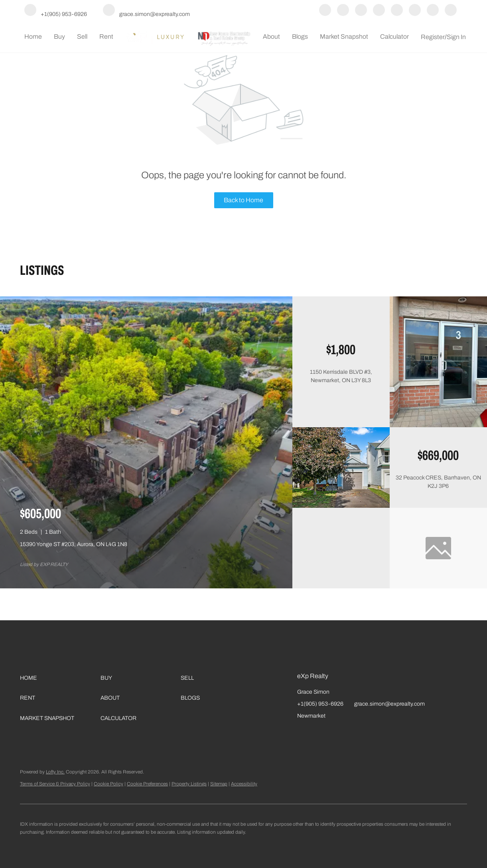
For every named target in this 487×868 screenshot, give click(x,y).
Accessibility (244, 784)
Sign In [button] (456, 37)
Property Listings (189, 784)
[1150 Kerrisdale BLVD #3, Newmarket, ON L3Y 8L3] (438, 425)
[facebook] (325, 11)
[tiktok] (415, 11)
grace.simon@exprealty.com (389, 704)
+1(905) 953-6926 (320, 704)
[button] (60, 678)
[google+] (433, 11)
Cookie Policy (108, 784)
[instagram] (379, 11)
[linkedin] (343, 11)
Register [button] (433, 37)
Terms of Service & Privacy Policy (55, 784)
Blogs (300, 36)
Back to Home (244, 200)
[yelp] (361, 11)
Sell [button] (82, 36)
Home (33, 36)
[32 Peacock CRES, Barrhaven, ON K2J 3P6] (341, 506)
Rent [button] (106, 36)
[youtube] (397, 11)
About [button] (271, 36)
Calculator (394, 36)
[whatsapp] (451, 11)
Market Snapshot (344, 36)
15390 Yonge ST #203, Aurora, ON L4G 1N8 (74, 544)
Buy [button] (59, 36)
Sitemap (219, 784)
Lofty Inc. (55, 772)
